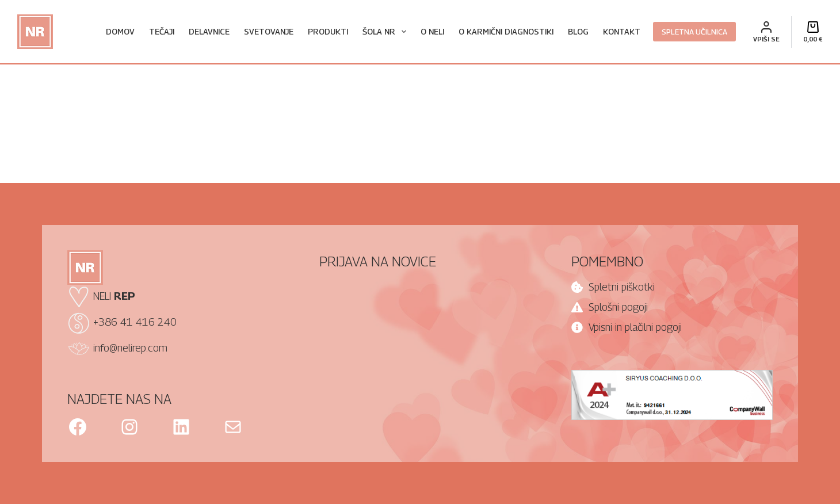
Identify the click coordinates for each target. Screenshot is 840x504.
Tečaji (162, 31)
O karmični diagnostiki (506, 31)
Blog (578, 31)
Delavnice (209, 31)
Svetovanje (269, 31)
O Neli (432, 31)
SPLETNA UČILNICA (694, 32)
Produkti (328, 31)
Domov (120, 31)
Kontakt (622, 31)
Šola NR (387, 32)
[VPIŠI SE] (766, 32)
